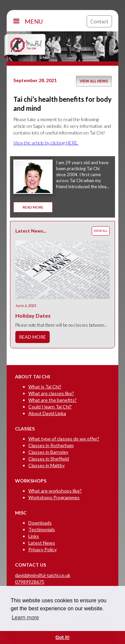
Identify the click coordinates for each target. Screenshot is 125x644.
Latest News (42, 543)
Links (34, 536)
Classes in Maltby (46, 465)
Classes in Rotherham (51, 445)
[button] (48, 21)
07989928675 (30, 582)
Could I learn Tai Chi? (50, 407)
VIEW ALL (101, 231)
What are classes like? (51, 393)
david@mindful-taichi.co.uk (43, 575)
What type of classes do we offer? (64, 439)
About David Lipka (47, 413)
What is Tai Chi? (45, 387)
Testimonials (42, 529)
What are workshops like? (55, 491)
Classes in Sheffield (49, 459)
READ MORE (33, 207)
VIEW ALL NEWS (94, 81)
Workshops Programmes (54, 497)
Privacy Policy (42, 549)
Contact (99, 21)
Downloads (40, 523)
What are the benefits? (52, 400)
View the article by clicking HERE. (46, 143)
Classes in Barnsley (48, 452)
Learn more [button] (25, 617)
